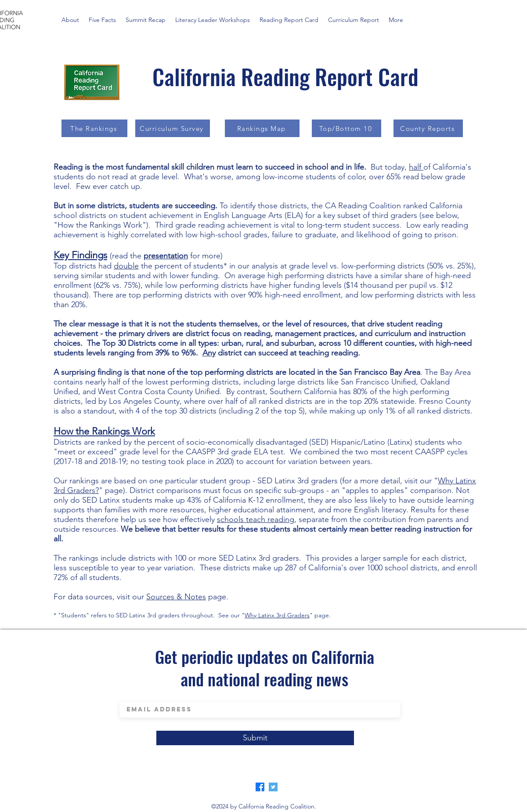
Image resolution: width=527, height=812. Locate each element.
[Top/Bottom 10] (347, 128)
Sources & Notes (176, 597)
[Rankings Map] (262, 128)
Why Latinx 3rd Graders (277, 615)
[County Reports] (428, 128)
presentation (166, 256)
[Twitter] (273, 787)
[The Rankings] (94, 128)
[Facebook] (260, 787)
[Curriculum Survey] (173, 128)
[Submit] (255, 738)
